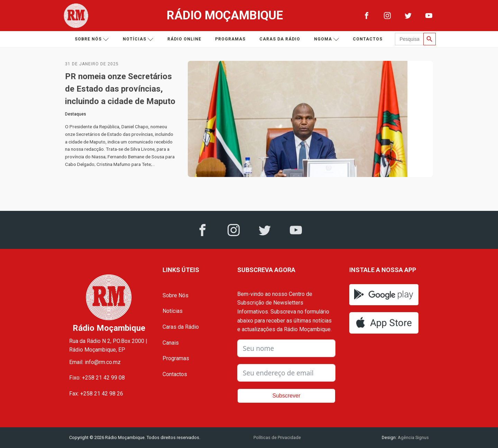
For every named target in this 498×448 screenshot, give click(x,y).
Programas (230, 39)
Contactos (368, 39)
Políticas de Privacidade (277, 437)
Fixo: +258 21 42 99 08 (97, 378)
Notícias (138, 39)
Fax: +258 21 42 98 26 (96, 394)
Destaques (76, 114)
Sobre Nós (176, 295)
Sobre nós (92, 39)
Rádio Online (184, 39)
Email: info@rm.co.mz (95, 362)
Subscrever (287, 396)
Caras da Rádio (280, 39)
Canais (171, 343)
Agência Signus (413, 437)
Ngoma (327, 39)
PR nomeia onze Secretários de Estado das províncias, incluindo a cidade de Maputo (120, 89)
